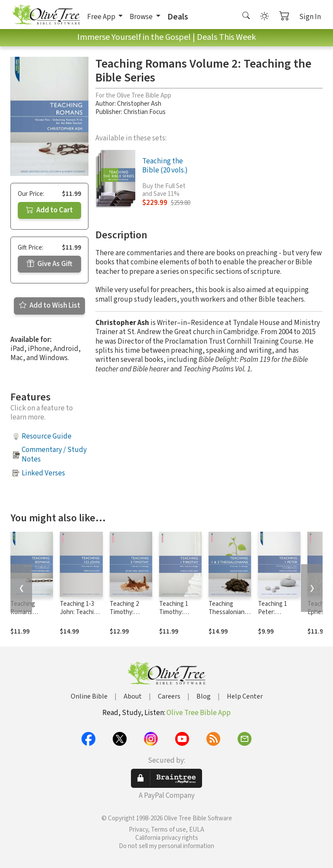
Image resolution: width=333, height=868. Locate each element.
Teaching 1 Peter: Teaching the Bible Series (276, 616)
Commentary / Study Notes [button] (54, 454)
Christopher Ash (139, 104)
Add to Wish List (50, 306)
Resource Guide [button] (47, 436)
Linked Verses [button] (43, 473)
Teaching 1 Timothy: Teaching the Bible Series (177, 616)
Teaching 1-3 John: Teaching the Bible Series (80, 616)
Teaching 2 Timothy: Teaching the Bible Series (127, 616)
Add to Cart (49, 210)
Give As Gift (50, 264)
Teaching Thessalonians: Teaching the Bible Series (229, 616)
